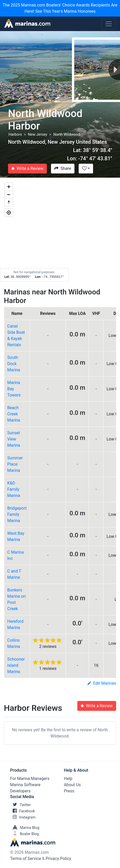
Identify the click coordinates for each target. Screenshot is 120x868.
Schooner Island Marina (16, 665)
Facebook (22, 811)
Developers (20, 791)
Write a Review (27, 168)
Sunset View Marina (14, 439)
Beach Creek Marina (14, 414)
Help (68, 779)
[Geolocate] (9, 213)
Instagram (23, 817)
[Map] (60, 230)
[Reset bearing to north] (9, 202)
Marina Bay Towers (14, 389)
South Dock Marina (14, 364)
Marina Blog (25, 828)
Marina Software (25, 785)
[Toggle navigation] (109, 24)
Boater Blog (24, 834)
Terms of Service (26, 859)
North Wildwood (67, 135)
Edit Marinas (102, 683)
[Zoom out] (9, 194)
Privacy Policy (59, 859)
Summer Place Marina (15, 464)
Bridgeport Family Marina (17, 514)
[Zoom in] (9, 187)
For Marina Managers (30, 779)
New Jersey (38, 135)
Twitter (20, 805)
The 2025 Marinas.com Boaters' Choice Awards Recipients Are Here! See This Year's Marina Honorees (60, 8)
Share (63, 168)
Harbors (15, 135)
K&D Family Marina (14, 489)
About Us (72, 785)
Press (69, 791)
